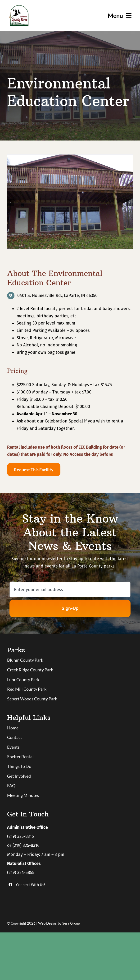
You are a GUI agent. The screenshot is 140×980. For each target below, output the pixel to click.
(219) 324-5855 (21, 873)
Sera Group (71, 923)
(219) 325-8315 (20, 836)
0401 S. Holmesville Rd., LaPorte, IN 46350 (57, 296)
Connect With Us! (31, 885)
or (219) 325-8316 (23, 845)
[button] (11, 202)
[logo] (19, 7)
